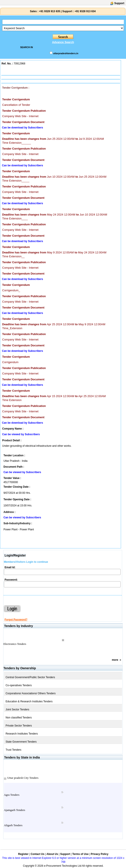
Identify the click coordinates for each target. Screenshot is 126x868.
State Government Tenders (21, 742)
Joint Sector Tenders (17, 710)
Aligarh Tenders (13, 825)
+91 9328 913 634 (85, 11)
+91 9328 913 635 (49, 11)
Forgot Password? (16, 620)
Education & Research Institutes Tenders (29, 701)
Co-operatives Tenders (19, 685)
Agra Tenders (12, 795)
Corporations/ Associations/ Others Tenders (31, 693)
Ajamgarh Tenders (15, 810)
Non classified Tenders (19, 718)
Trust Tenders (14, 750)
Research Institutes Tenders (22, 734)
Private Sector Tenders (19, 726)
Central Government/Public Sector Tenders (30, 677)
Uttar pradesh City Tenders (23, 778)
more (115, 660)
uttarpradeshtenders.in (66, 53)
